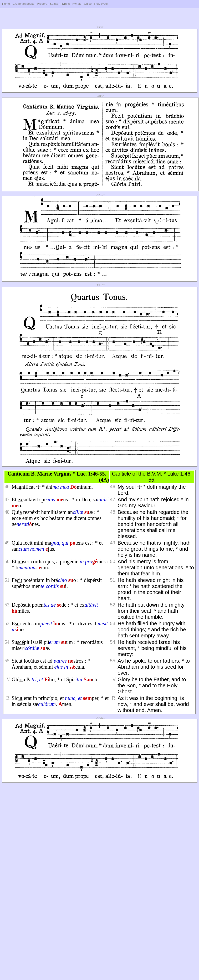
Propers (42, 4)
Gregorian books (24, 4)
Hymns (65, 4)
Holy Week (101, 4)
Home (6, 4)
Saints (54, 4)
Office (88, 4)
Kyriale (77, 4)
